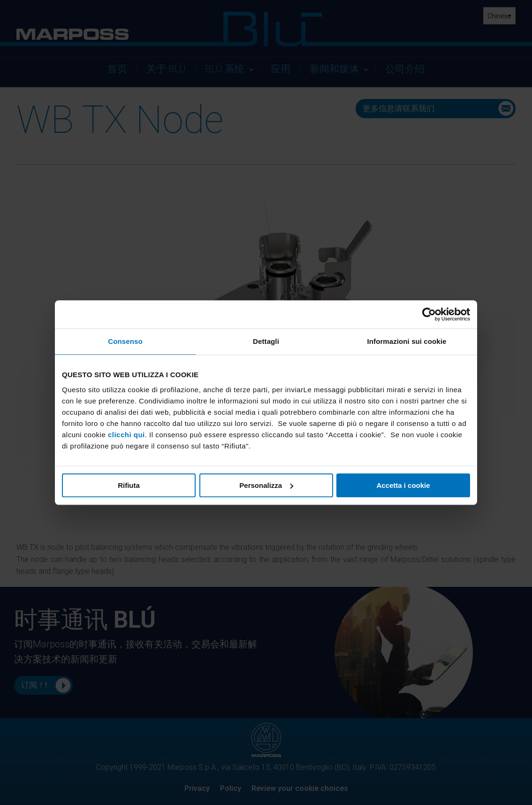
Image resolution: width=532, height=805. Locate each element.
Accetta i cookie (403, 485)
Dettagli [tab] (266, 341)
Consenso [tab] (125, 341)
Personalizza (266, 485)
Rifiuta (129, 485)
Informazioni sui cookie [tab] (407, 341)
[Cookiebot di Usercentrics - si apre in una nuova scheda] (429, 314)
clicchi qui (126, 435)
